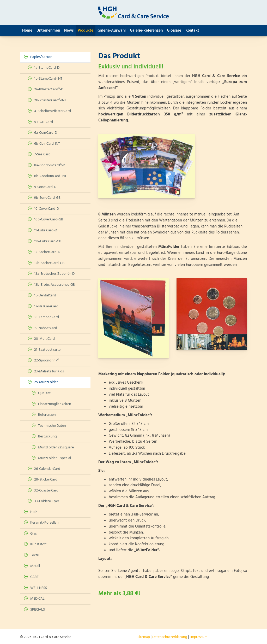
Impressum (199, 637)
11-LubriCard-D (46, 230)
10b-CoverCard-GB (49, 219)
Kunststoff (38, 544)
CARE (34, 577)
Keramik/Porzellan (44, 523)
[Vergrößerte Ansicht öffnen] (147, 166)
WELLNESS (39, 588)
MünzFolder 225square (56, 447)
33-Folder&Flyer (47, 501)
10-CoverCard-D (47, 209)
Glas (34, 534)
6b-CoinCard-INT (47, 144)
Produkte (86, 31)
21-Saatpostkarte (47, 350)
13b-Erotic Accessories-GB (54, 285)
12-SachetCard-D (47, 252)
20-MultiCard (44, 339)
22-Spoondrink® (47, 361)
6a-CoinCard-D (46, 133)
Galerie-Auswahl (112, 31)
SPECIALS (38, 610)
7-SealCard (42, 154)
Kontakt (192, 31)
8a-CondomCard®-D (50, 165)
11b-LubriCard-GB (48, 241)
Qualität (44, 393)
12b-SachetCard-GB (49, 263)
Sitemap (144, 637)
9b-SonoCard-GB (47, 198)
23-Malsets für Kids (49, 371)
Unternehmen (48, 31)
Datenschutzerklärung (170, 637)
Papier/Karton (41, 57)
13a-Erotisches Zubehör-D (54, 274)
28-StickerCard (46, 480)
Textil (34, 555)
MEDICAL (37, 599)
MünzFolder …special (54, 458)
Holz (34, 512)
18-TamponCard (47, 317)
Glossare (174, 31)
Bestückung (47, 437)
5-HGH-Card (44, 122)
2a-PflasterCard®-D (49, 89)
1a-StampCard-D (47, 68)
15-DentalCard (45, 295)
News (69, 31)
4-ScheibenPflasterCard (53, 111)
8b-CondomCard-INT (50, 176)
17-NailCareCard (46, 306)
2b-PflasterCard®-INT (50, 100)
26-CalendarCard (47, 469)
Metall (35, 566)
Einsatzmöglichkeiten (55, 404)
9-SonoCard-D (45, 187)
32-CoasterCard (46, 491)
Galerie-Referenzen (146, 31)
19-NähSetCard (46, 328)
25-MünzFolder (46, 382)
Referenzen (47, 415)
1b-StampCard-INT (48, 79)
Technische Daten (52, 426)
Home (27, 31)
